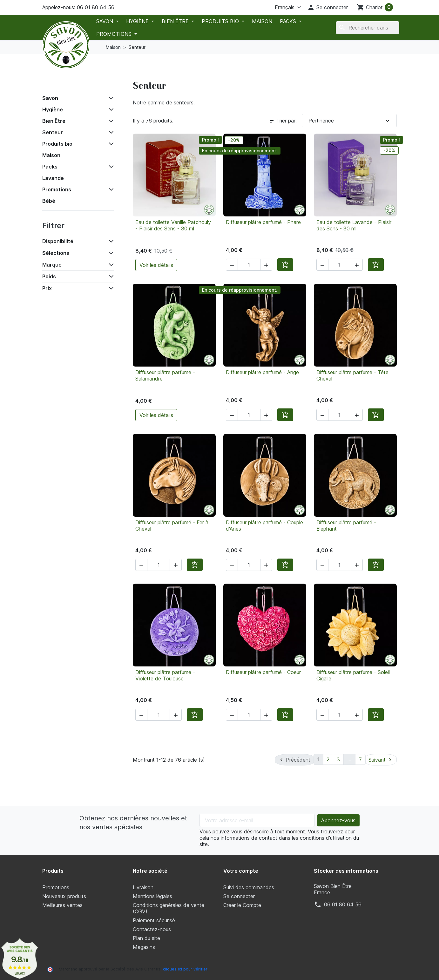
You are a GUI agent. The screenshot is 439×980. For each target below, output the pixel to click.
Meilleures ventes (62, 904)
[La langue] (280, 7)
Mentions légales (152, 896)
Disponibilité (58, 241)
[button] (328, 7)
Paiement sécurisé (154, 920)
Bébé (49, 201)
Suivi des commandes (249, 887)
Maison (262, 21)
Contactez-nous (152, 929)
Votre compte (241, 870)
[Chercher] (368, 28)
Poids (49, 276)
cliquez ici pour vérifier (185, 968)
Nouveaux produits (64, 896)
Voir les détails (156, 265)
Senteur (53, 132)
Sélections (56, 253)
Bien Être (176, 21)
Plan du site (146, 937)
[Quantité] (249, 265)
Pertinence (350, 121)
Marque (52, 265)
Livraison (143, 887)
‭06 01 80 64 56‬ (343, 904)
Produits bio (221, 21)
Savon (105, 21)
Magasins (144, 946)
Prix (47, 288)
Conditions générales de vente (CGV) (169, 908)
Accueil (56, 84)
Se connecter (239, 896)
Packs (289, 21)
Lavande (53, 178)
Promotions (115, 34)
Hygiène (138, 21)
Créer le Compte (242, 904)
